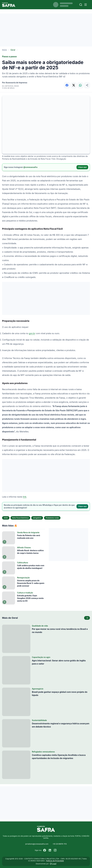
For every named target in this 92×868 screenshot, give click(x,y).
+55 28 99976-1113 (60, 844)
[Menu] (86, 5)
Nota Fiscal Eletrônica (20, 518)
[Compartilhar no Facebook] (67, 85)
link (25, 497)
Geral (13, 50)
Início (4, 50)
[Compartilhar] (87, 85)
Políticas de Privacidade (55, 861)
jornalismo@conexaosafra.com (37, 844)
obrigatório (37, 518)
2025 (6, 518)
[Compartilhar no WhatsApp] (80, 85)
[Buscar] (81, 5)
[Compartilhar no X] (74, 85)
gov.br (32, 333)
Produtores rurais (52, 518)
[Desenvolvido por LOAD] (53, 864)
